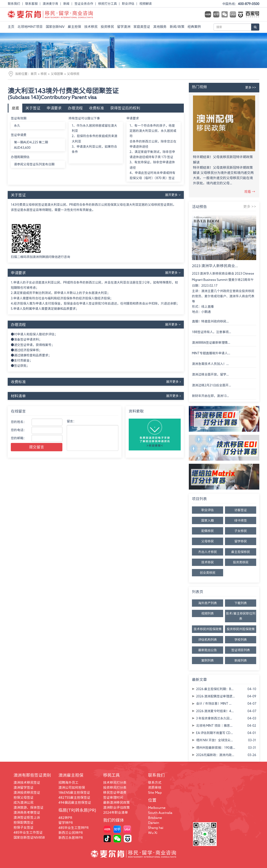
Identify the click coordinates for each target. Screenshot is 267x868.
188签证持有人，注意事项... (211, 332)
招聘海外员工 (68, 782)
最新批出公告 (208, 650)
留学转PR (66, 823)
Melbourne (157, 808)
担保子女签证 (23, 827)
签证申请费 (19, 135)
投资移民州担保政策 (241, 629)
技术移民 (91, 27)
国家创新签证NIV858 (29, 837)
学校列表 (241, 640)
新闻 (66, 4)
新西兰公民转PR (71, 833)
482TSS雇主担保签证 (74, 797)
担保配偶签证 (23, 822)
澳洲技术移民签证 (27, 782)
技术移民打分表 (115, 782)
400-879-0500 (249, 4)
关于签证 (33, 108)
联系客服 (31, 4)
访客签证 (241, 510)
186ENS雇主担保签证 (74, 792)
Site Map (155, 792)
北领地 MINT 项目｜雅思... (214, 726)
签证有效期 (19, 118)
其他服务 (160, 27)
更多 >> (251, 87)
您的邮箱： (19, 438)
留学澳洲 (124, 27)
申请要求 (54, 108)
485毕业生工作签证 (28, 832)
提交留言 (37, 447)
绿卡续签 (241, 520)
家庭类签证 (142, 27)
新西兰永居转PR (71, 838)
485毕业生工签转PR (74, 828)
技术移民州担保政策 (208, 629)
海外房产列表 (208, 603)
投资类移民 (241, 562)
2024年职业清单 (116, 812)
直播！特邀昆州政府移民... (210, 321)
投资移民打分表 (115, 787)
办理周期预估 (20, 157)
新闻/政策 (177, 27)
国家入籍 (208, 520)
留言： (71, 421)
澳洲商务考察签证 (27, 812)
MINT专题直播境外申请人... (211, 353)
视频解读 (146, 4)
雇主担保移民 (241, 552)
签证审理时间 (113, 797)
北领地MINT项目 (30, 27)
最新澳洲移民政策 (116, 802)
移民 (44, 74)
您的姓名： (19, 422)
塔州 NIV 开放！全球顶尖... (214, 740)
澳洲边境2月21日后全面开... (211, 385)
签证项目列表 (241, 650)
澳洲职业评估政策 (116, 807)
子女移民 (241, 531)
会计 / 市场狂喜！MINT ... (214, 704)
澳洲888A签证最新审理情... (211, 343)
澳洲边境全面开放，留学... (210, 374)
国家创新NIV (55, 27)
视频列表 (208, 613)
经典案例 (194, 27)
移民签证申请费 (115, 792)
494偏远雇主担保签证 (75, 802)
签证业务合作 (84, 4)
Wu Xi (153, 833)
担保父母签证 (23, 797)
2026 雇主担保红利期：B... (215, 689)
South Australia (160, 813)
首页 (34, 74)
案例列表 (208, 660)
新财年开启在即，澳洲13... (210, 396)
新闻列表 (241, 660)
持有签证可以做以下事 (84, 118)
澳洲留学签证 (23, 787)
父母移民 (73, 74)
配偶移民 (208, 531)
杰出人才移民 (208, 552)
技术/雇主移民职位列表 (241, 616)
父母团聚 (57, 74)
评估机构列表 (208, 640)
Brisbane (155, 818)
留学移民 (241, 541)
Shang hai (156, 828)
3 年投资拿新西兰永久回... (214, 718)
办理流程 (75, 108)
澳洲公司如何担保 (72, 787)
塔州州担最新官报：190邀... (216, 748)
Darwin (154, 823)
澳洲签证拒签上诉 (27, 817)
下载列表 (241, 603)
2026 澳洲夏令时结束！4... (215, 711)
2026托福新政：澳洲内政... (215, 755)
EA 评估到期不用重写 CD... (214, 733)
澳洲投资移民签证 (27, 792)
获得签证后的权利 (125, 108)
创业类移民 (208, 573)
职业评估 (128, 4)
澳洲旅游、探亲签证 (28, 807)
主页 (11, 27)
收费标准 (96, 108)
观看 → (250, 192)
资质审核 (155, 787)
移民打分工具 (108, 4)
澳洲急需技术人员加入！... (210, 364)
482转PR (65, 818)
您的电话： (19, 430)
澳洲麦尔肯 (50, 4)
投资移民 (107, 27)
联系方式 (155, 782)
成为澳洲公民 (23, 802)
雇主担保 (74, 27)
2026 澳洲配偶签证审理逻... (215, 696)
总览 (15, 108)
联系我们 (14, 4)
